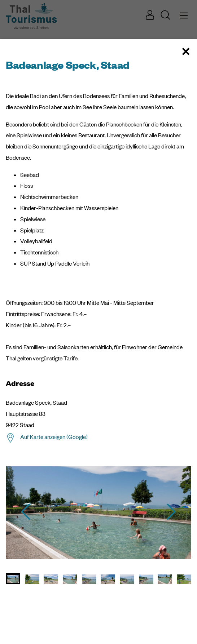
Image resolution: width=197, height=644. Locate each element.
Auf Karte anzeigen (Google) (54, 437)
